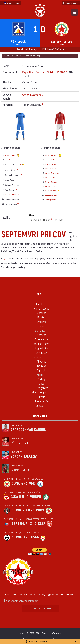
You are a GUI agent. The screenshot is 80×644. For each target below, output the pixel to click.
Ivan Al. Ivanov (51, 177)
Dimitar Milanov (51, 186)
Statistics (40, 331)
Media (40, 375)
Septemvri (20, 524)
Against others (42, 344)
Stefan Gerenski (53, 155)
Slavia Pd (19, 510)
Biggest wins (42, 348)
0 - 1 (31, 510)
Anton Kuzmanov (32, 94)
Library (42, 397)
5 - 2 (25, 497)
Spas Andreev (12, 155)
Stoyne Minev (52, 191)
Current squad (42, 309)
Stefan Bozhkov (51, 182)
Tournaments (42, 340)
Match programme (42, 393)
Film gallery (42, 388)
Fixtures (40, 326)
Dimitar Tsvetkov (52, 173)
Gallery (42, 379)
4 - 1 (24, 483)
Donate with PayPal (36, 641)
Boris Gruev (20, 470)
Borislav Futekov (51, 160)
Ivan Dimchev (11, 160)
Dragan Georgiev (12, 194)
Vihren (36, 497)
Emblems (42, 322)
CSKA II (16, 497)
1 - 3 (27, 537)
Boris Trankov (50, 164)
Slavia (17, 537)
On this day (42, 353)
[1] (42, 104)
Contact (40, 406)
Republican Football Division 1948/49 (44, 72)
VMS (32, 483)
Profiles (42, 318)
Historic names (71, 3)
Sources (42, 366)
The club (40, 304)
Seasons (42, 335)
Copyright (42, 371)
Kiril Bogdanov (50, 199)
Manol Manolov (51, 168)
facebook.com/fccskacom (22, 601)
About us (42, 362)
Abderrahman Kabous (28, 430)
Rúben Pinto (21, 443)
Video (42, 384)
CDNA (16, 483)
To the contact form (40, 608)
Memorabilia (42, 401)
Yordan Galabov (24, 457)
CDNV (40, 510)
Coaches (42, 313)
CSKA (42, 524)
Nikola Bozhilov (51, 195)
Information (40, 357)
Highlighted (40, 416)
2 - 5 (33, 524)
